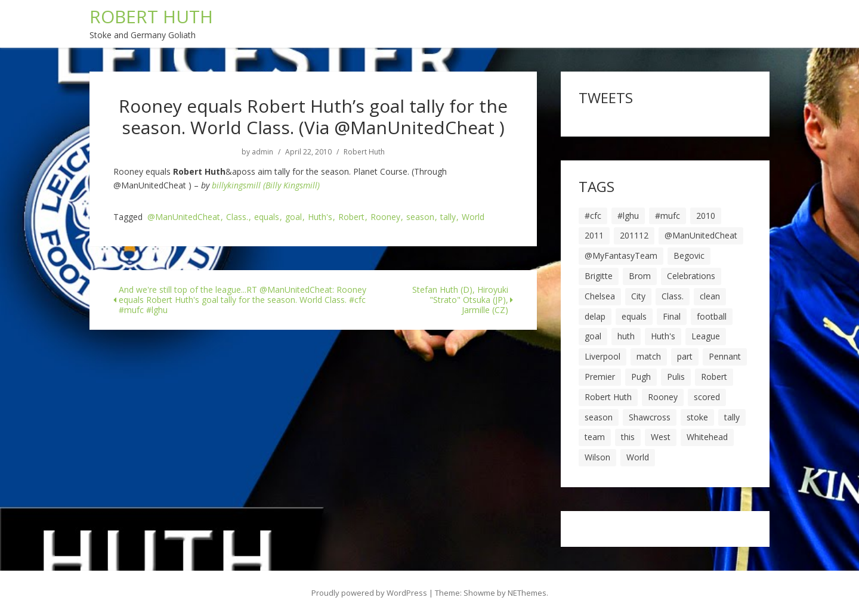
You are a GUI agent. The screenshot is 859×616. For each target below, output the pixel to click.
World (473, 217)
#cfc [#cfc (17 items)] (593, 216)
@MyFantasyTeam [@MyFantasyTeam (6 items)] (621, 256)
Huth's (320, 217)
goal (293, 217)
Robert (351, 217)
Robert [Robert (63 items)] (714, 377)
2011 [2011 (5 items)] (594, 235)
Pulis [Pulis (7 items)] (676, 377)
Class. (237, 217)
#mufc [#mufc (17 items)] (668, 216)
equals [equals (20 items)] (634, 316)
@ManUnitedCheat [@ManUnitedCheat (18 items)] (701, 235)
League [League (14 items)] (706, 336)
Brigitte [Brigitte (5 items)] (599, 276)
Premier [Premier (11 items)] (600, 377)
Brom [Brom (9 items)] (640, 276)
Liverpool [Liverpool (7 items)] (602, 356)
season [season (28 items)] (599, 417)
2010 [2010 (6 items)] (706, 216)
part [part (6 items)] (685, 356)
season (420, 217)
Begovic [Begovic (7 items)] (689, 256)
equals (267, 217)
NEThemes (527, 593)
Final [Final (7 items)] (672, 316)
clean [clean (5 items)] (710, 296)
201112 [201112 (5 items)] (634, 235)
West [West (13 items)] (661, 437)
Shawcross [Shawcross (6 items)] (650, 417)
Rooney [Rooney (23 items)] (663, 397)
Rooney (385, 217)
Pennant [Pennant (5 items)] (725, 356)
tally (448, 217)
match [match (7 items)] (649, 356)
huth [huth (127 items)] (626, 336)
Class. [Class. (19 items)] (673, 296)
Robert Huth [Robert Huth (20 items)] (608, 397)
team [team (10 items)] (595, 437)
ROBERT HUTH (151, 16)
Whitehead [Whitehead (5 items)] (707, 437)
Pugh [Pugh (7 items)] (641, 377)
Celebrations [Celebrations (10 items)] (691, 276)
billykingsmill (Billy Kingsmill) (266, 185)
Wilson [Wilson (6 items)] (597, 457)
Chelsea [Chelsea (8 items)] (600, 296)
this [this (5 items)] (628, 437)
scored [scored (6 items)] (707, 397)
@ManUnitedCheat (184, 217)
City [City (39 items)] (638, 296)
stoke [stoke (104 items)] (697, 417)
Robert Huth (364, 152)
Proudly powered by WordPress (369, 593)
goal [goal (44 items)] (593, 336)
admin (262, 152)
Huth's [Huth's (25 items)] (663, 336)
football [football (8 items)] (712, 316)
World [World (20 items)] (638, 457)
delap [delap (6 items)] (595, 316)
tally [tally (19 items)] (732, 417)
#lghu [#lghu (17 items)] (628, 216)
